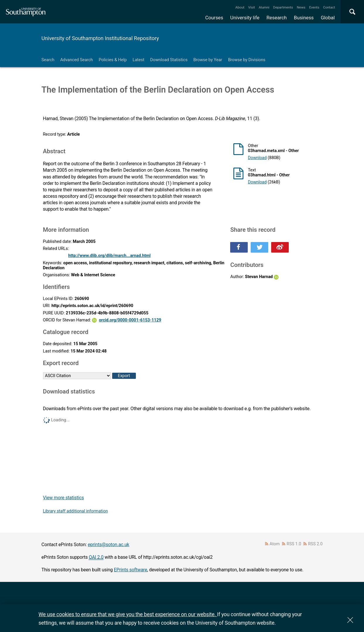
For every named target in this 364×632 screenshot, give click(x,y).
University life (245, 18)
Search (48, 60)
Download (257, 158)
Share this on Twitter (259, 247)
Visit (252, 7)
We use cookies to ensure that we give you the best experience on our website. (128, 614)
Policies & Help (113, 60)
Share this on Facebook (239, 247)
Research (277, 18)
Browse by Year (208, 60)
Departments (283, 7)
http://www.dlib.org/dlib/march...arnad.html (110, 256)
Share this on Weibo (280, 247)
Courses (214, 18)
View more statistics (64, 498)
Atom (275, 544)
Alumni (264, 7)
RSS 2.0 (315, 544)
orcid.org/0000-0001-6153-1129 (130, 320)
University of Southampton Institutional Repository (100, 38)
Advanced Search (77, 60)
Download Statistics (169, 60)
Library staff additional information (76, 511)
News (301, 7)
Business (304, 18)
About (240, 7)
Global (328, 18)
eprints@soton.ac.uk (109, 545)
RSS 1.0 (294, 544)
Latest (139, 60)
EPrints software (131, 570)
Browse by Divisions (247, 60)
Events (314, 7)
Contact (329, 7)
